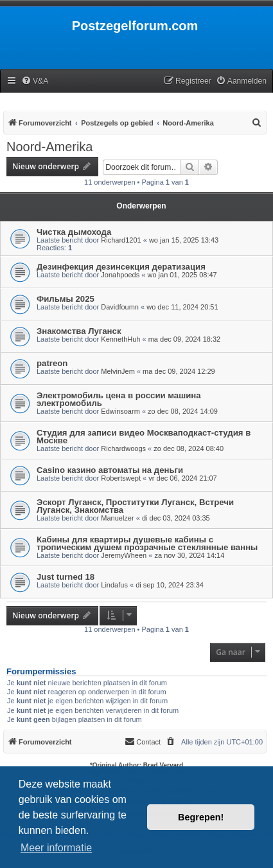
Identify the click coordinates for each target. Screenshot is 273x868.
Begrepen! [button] (201, 817)
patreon (52, 363)
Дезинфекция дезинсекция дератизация (121, 267)
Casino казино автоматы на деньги (110, 470)
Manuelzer (117, 518)
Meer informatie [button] (56, 848)
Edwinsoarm (120, 411)
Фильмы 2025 (66, 299)
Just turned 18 (66, 577)
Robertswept (121, 478)
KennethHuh (120, 339)
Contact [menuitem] (143, 741)
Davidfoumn (120, 307)
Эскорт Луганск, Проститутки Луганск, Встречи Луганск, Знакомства (135, 506)
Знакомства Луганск (79, 331)
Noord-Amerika (49, 147)
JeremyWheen (124, 555)
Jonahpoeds (120, 275)
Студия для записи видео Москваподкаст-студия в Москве (144, 437)
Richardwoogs (123, 448)
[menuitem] (35, 81)
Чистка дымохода (74, 232)
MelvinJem (118, 371)
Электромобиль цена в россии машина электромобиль (119, 399)
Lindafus (114, 585)
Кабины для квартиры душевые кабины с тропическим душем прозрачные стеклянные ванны (147, 543)
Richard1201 (121, 240)
